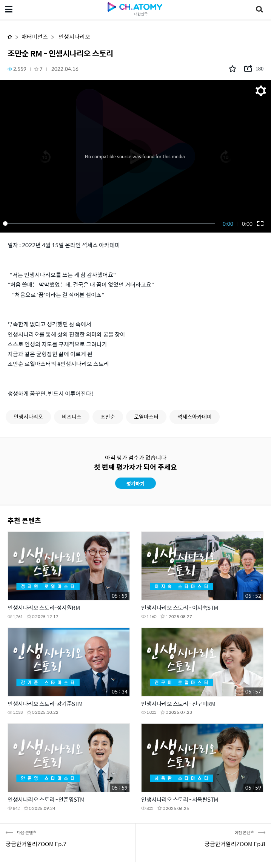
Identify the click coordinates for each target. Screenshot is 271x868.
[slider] (110, 224)
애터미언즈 (35, 36)
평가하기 (135, 483)
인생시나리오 (74, 36)
